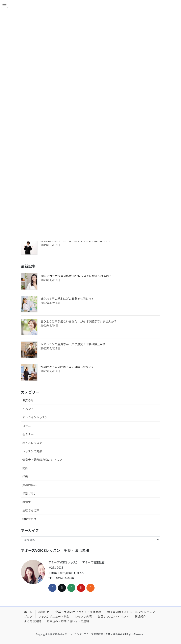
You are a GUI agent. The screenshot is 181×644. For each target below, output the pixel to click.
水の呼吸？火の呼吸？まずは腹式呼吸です (67, 367)
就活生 (27, 502)
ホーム (28, 612)
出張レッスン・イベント (113, 616)
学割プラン (29, 493)
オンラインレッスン (35, 417)
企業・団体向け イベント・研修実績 (78, 612)
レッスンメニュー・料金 (54, 616)
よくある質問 (32, 621)
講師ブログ (29, 519)
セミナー (28, 434)
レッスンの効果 (32, 451)
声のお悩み (29, 485)
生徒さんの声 (31, 510)
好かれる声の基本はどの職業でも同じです (67, 299)
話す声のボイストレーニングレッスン (131, 612)
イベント (28, 409)
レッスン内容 (84, 616)
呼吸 (25, 477)
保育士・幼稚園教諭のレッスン (42, 460)
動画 (25, 468)
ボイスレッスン (32, 443)
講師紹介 (140, 616)
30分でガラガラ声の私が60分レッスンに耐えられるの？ (76, 276)
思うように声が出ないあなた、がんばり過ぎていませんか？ (79, 321)
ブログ (28, 616)
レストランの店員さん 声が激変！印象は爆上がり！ (74, 344)
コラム (27, 426)
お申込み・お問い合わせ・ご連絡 (68, 621)
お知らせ (28, 400)
